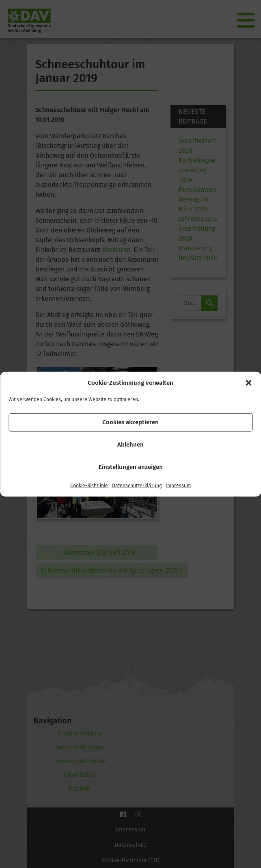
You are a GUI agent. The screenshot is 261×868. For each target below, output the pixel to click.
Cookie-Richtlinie (89, 485)
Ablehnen (130, 445)
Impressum (178, 485)
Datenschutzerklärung (137, 485)
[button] (248, 383)
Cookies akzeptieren (130, 422)
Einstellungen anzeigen (131, 467)
